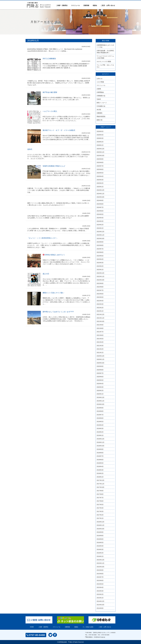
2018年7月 (100, 456)
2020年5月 (100, 380)
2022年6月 (100, 294)
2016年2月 (100, 553)
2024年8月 (100, 204)
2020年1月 (100, 394)
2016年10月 (100, 529)
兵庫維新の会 (101, 96)
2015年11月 (100, 563)
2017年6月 (100, 501)
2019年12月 (100, 397)
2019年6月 (100, 418)
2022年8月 (100, 287)
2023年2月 (100, 266)
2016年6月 (100, 539)
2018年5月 (100, 463)
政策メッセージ (102, 103)
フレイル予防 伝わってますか (105, 66)
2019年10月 (100, 404)
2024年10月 (100, 197)
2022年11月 (100, 277)
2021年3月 (100, 346)
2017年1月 (100, 518)
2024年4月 (100, 218)
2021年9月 (100, 325)
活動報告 (100, 113)
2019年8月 (100, 411)
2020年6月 (100, 377)
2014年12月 (100, 601)
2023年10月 (100, 239)
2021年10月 (100, 321)
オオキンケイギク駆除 (104, 62)
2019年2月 (100, 432)
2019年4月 (100, 425)
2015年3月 (100, 591)
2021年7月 (100, 332)
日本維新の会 (101, 106)
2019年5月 (100, 422)
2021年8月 (100, 328)
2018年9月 (100, 449)
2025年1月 (100, 187)
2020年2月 (100, 391)
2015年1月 (100, 598)
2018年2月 (100, 473)
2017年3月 (100, 511)
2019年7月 (100, 415)
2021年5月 (100, 339)
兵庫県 (99, 89)
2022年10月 (100, 280)
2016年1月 (100, 556)
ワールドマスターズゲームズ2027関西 (105, 57)
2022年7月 (100, 290)
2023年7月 (100, 249)
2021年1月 (100, 353)
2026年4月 (100, 135)
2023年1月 (100, 270)
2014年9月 (100, 608)
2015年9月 (100, 570)
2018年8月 (100, 453)
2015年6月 (100, 581)
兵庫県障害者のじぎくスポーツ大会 (105, 46)
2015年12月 (100, 560)
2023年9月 (100, 242)
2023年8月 (100, 245)
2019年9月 (100, 408)
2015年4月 (100, 587)
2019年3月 (100, 429)
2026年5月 (100, 131)
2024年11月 (100, 194)
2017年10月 (100, 487)
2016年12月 (100, 522)
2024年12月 (100, 190)
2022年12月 (100, 273)
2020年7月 (100, 373)
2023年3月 (100, 263)
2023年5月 (100, 256)
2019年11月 (100, 401)
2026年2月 (100, 142)
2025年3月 (100, 180)
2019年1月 (100, 435)
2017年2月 (100, 515)
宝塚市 (99, 99)
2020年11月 (100, 359)
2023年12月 (100, 232)
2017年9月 (100, 491)
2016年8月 (100, 536)
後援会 (95, 5)
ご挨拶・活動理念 (62, 5)
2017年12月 (100, 480)
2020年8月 (100, 370)
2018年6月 (100, 460)
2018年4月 (100, 466)
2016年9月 (100, 532)
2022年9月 (100, 283)
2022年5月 (100, 297)
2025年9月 (100, 159)
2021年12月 (100, 314)
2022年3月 (100, 304)
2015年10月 (100, 567)
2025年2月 (100, 183)
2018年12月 (100, 439)
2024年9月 (100, 200)
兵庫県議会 (100, 92)
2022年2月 (100, 308)
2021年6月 (100, 335)
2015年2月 (100, 594)
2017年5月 (100, 505)
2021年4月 (100, 342)
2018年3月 (100, 470)
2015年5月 (100, 584)
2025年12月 (100, 149)
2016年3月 (100, 549)
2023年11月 (100, 235)
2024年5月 (100, 214)
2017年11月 (100, 484)
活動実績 (86, 5)
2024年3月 (100, 221)
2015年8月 (100, 574)
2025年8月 (100, 162)
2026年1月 (100, 145)
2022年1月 (100, 311)
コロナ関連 (100, 82)
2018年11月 (100, 442)
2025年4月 (100, 176)
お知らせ (100, 79)
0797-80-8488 (93, 635)
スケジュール (75, 5)
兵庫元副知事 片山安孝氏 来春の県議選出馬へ (106, 52)
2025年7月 (100, 166)
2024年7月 (100, 207)
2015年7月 (100, 577)
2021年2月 (100, 349)
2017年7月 (100, 498)
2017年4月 (100, 508)
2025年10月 (100, 156)
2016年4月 (100, 546)
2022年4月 (100, 301)
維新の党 (100, 120)
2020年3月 (100, 387)
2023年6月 (100, 252)
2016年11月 (100, 525)
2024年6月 (100, 211)
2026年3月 (100, 138)
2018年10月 (100, 446)
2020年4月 (100, 384)
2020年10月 (100, 363)
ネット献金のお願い (88, 627)
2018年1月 (100, 477)
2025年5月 (100, 173)
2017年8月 (100, 494)
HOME (32, 627)
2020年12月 (100, 356)
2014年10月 (100, 605)
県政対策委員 (101, 116)
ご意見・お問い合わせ (108, 5)
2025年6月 (100, 169)
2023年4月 (100, 259)
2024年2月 (100, 225)
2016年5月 (100, 543)
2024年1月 (100, 228)
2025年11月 (100, 152)
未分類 (99, 110)
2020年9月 (100, 366)
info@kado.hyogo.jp (99, 637)
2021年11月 (100, 318)
